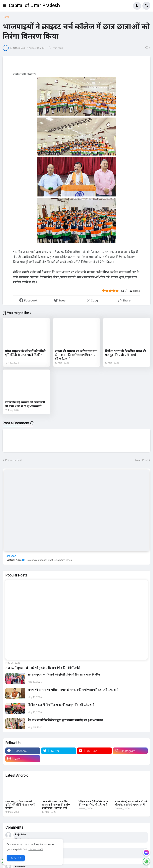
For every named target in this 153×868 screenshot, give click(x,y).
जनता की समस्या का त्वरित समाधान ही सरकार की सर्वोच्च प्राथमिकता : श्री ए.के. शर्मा (76, 355)
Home (6, 17)
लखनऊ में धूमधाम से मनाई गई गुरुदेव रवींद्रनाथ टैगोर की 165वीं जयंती (43, 668)
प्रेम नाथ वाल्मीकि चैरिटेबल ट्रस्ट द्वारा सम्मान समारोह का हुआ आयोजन (65, 720)
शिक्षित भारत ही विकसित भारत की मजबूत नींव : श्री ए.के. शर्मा (126, 353)
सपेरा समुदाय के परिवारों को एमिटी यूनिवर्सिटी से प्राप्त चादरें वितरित (25, 353)
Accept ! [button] (16, 858)
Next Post (142, 460)
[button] (6, 6)
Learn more (36, 849)
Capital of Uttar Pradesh (34, 6)
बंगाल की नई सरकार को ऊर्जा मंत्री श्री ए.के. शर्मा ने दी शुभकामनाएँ (25, 404)
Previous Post (14, 460)
